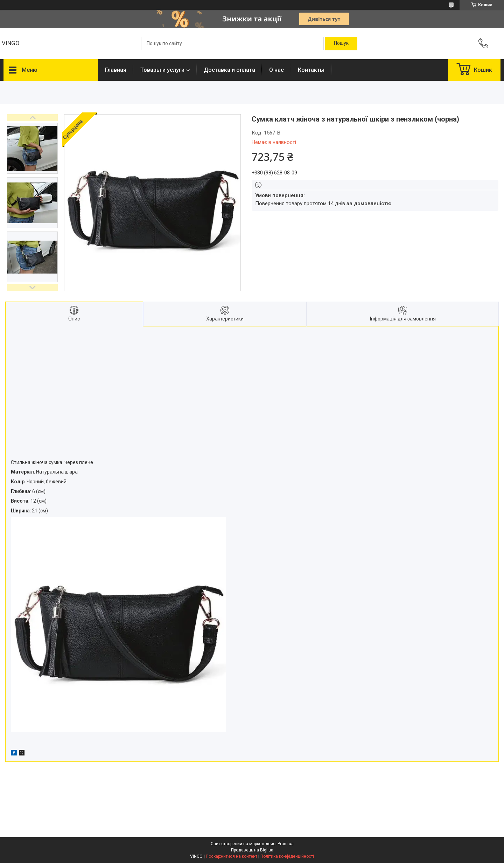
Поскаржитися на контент (232, 856)
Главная (116, 70)
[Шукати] (341, 43)
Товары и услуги (162, 70)
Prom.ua (286, 844)
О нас (276, 70)
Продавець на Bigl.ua (252, 850)
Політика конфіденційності (287, 856)
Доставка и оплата (229, 70)
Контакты (311, 70)
